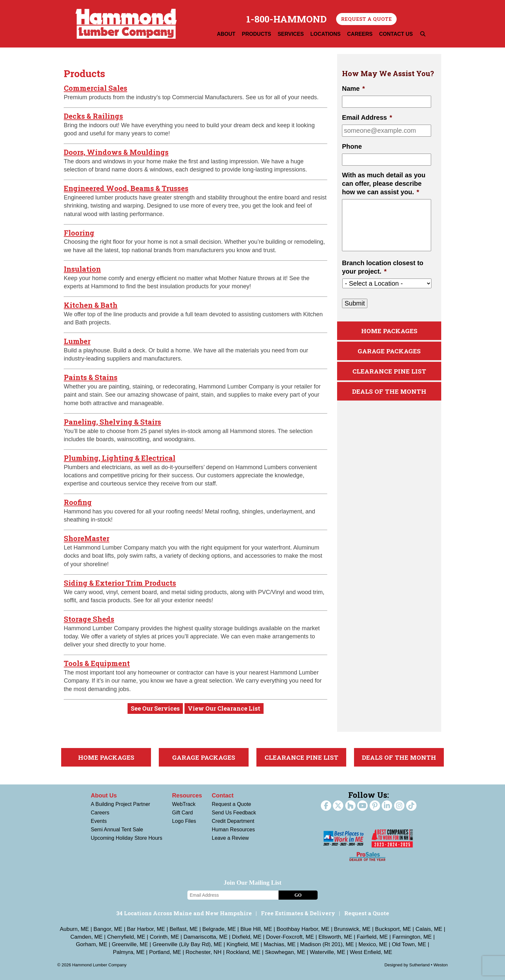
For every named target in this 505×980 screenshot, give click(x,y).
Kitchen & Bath (91, 305)
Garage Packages (389, 351)
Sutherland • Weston (429, 965)
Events (99, 821)
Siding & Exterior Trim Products (120, 583)
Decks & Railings (93, 116)
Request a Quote (366, 19)
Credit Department (233, 821)
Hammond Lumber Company (126, 24)
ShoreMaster (87, 538)
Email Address (367, 117)
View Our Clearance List (224, 708)
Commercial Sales (96, 88)
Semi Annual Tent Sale (117, 830)
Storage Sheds (89, 619)
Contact (223, 796)
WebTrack (184, 804)
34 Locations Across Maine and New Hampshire (184, 913)
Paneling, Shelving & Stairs (112, 422)
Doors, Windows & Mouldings (116, 152)
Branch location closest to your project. (383, 267)
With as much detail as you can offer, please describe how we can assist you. (384, 184)
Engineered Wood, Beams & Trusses (126, 188)
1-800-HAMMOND (287, 19)
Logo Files (184, 821)
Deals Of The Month (389, 391)
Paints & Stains (91, 377)
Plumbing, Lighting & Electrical (120, 458)
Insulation (82, 269)
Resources (187, 796)
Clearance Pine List (389, 371)
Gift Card (183, 813)
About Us (104, 796)
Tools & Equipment (97, 663)
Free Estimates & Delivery (298, 913)
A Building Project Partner (120, 804)
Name (353, 88)
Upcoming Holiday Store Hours (127, 838)
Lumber (77, 341)
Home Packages (389, 331)
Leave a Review (230, 838)
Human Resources (233, 830)
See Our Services (155, 708)
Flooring (79, 233)
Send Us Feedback (234, 813)
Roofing (78, 502)
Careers (100, 813)
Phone (352, 146)
